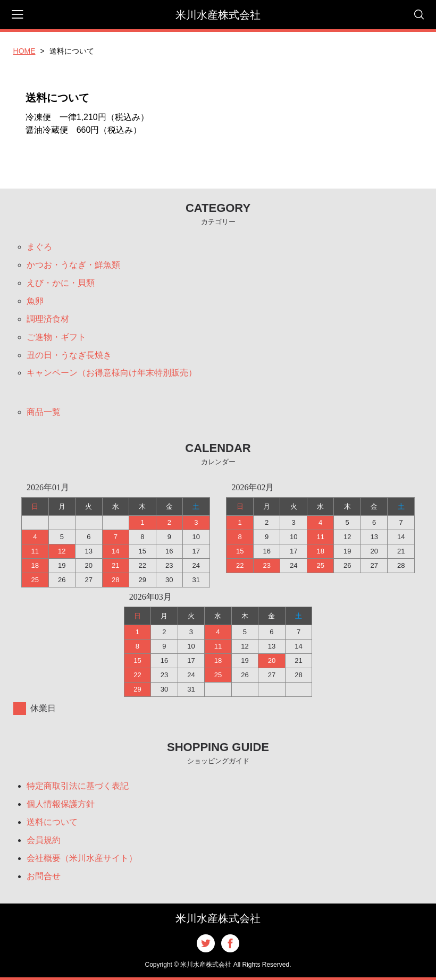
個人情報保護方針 (61, 804)
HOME (24, 51)
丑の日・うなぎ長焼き (69, 355)
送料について (52, 822)
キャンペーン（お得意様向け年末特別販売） (112, 373)
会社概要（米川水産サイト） (82, 858)
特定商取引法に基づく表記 (78, 786)
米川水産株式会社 (218, 15)
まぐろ (39, 247)
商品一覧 (44, 412)
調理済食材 (48, 319)
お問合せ (44, 876)
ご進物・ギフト (56, 337)
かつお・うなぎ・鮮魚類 (73, 265)
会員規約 (44, 840)
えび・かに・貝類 (61, 283)
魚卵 (35, 301)
